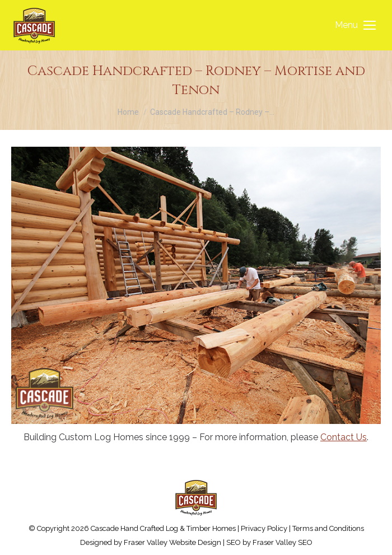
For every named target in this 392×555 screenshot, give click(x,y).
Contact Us (344, 437)
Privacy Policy (264, 528)
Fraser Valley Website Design (172, 542)
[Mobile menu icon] (355, 25)
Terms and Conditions (328, 528)
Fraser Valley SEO (283, 542)
